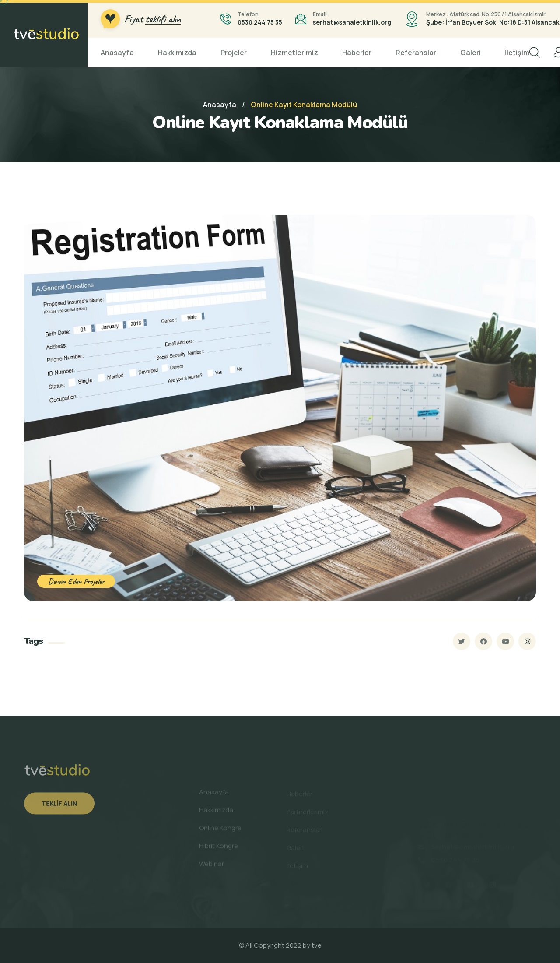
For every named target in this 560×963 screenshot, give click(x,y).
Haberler (357, 53)
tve (317, 945)
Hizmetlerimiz (294, 53)
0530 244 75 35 (260, 22)
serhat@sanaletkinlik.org (352, 22)
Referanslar (416, 53)
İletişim (517, 53)
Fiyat (152, 19)
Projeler (234, 53)
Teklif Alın (59, 807)
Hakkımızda (177, 53)
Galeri (471, 53)
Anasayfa (117, 53)
